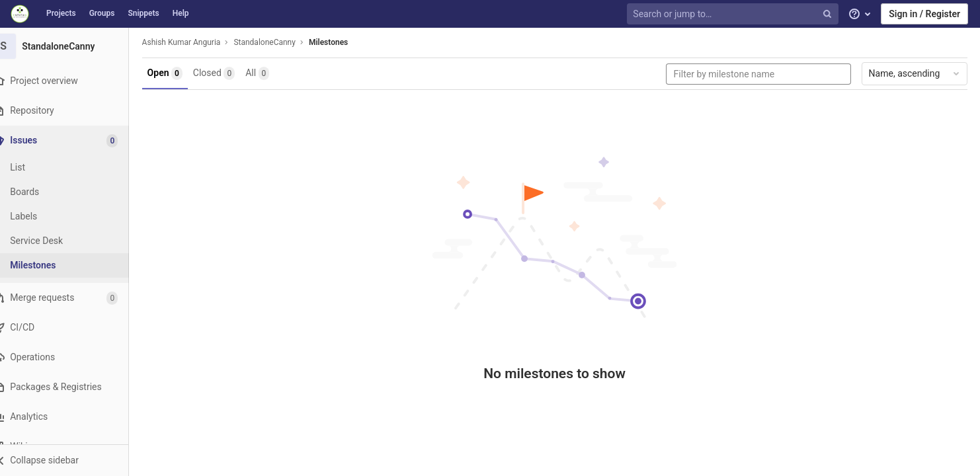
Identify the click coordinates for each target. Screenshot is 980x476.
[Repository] (72, 111)
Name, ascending (917, 73)
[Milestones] (73, 265)
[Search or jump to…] (734, 14)
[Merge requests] (72, 298)
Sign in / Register (924, 14)
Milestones (342, 42)
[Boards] (73, 192)
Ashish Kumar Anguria (195, 42)
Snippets (143, 13)
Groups (102, 13)
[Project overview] (72, 81)
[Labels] (73, 217)
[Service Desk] (73, 241)
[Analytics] (72, 417)
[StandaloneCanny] (73, 46)
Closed (228, 73)
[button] (72, 460)
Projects (61, 13)
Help (181, 13)
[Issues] (74, 140)
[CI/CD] (72, 328)
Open (179, 73)
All (272, 73)
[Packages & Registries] (72, 387)
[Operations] (72, 357)
